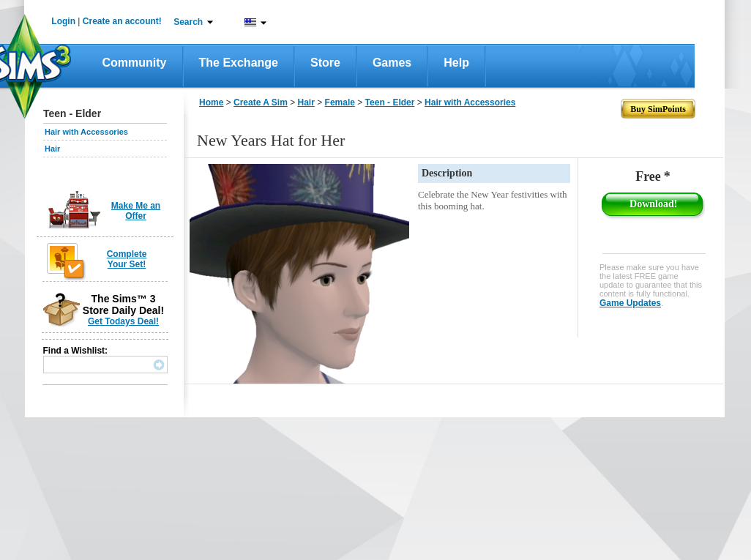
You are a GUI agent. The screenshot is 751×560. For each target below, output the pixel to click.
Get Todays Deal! (123, 321)
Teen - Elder (390, 102)
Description (447, 173)
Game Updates (630, 303)
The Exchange (239, 63)
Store (325, 63)
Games (392, 63)
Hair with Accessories (86, 132)
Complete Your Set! (127, 259)
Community (135, 63)
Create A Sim (261, 102)
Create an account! (122, 21)
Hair (52, 149)
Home (211, 102)
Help (456, 63)
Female (340, 102)
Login (63, 21)
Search (188, 22)
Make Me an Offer (136, 211)
